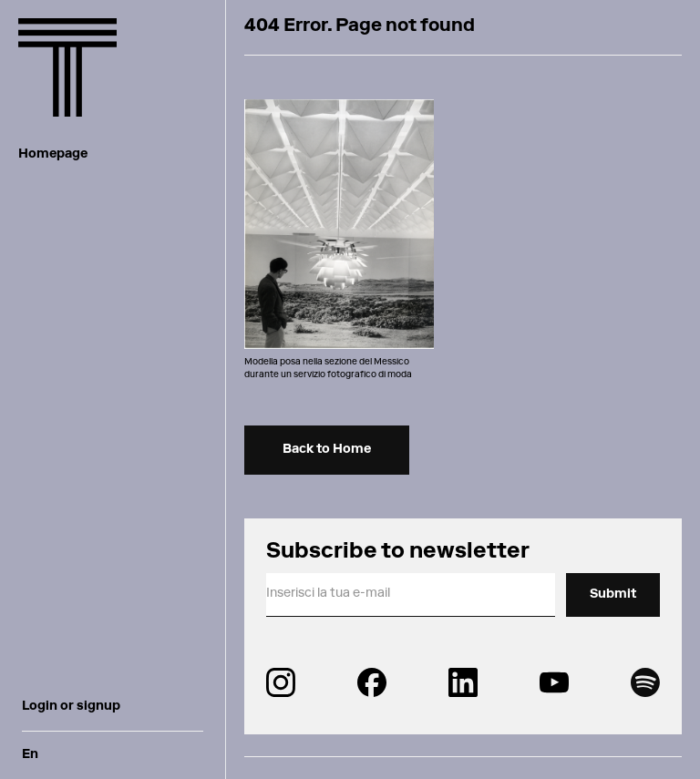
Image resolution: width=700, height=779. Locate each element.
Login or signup (71, 707)
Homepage (53, 155)
